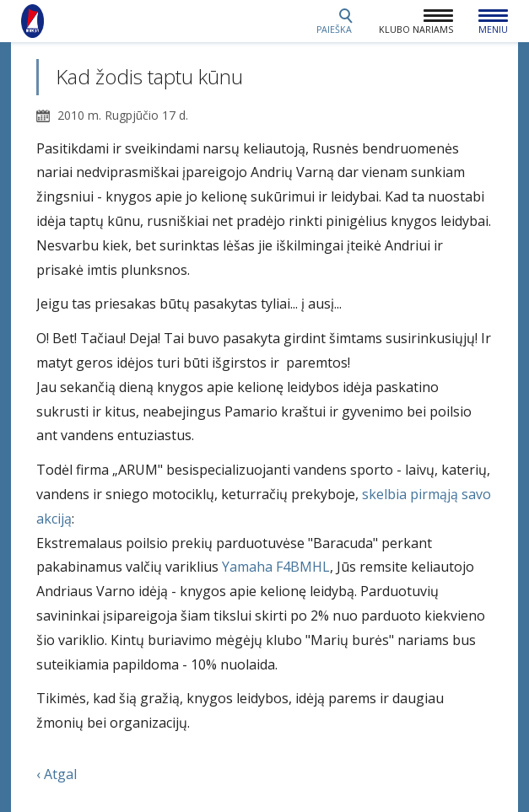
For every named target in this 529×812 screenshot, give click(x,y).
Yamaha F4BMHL (276, 567)
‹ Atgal (57, 774)
